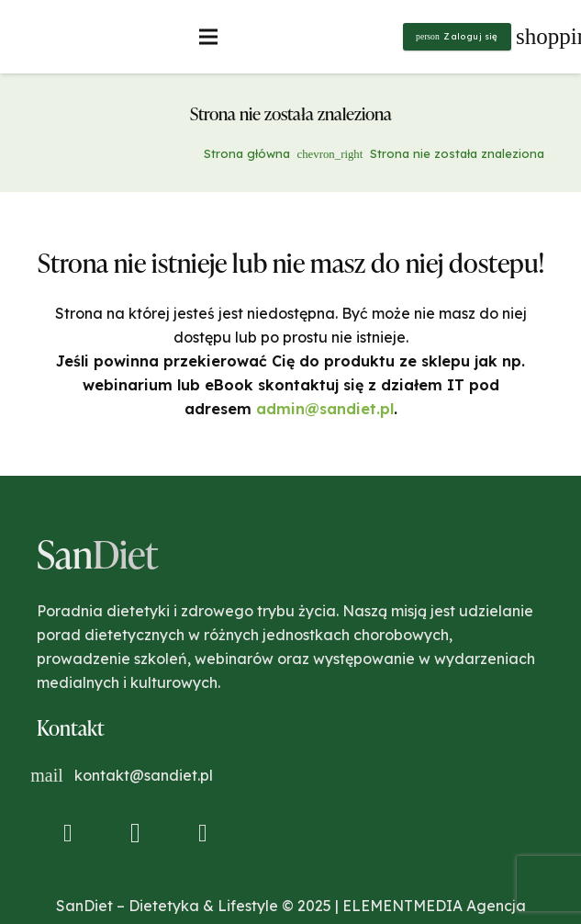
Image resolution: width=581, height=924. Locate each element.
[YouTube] (203, 833)
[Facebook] (68, 833)
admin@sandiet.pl (325, 409)
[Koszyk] (541, 37)
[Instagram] (135, 833)
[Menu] (209, 37)
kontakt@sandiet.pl (144, 775)
